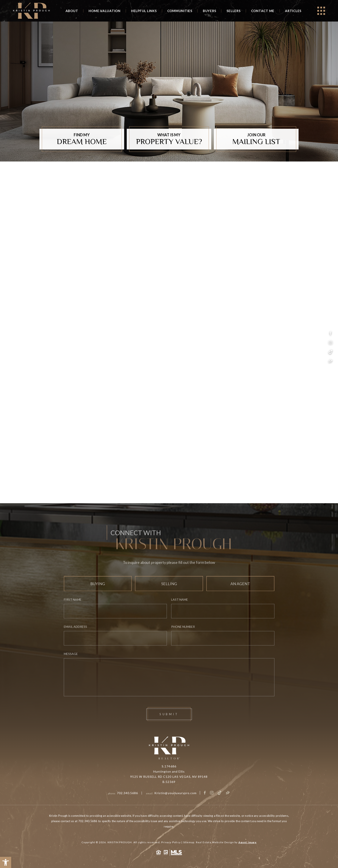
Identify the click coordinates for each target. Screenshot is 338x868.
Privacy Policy (171, 842)
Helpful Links (144, 11)
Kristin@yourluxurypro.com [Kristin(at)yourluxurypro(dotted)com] (175, 793)
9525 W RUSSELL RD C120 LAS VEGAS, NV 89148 (169, 777)
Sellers (233, 11)
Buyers (210, 11)
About (72, 11)
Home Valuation (105, 11)
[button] (6, 862)
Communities (180, 11)
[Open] (321, 11)
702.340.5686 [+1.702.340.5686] (128, 793)
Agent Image (247, 842)
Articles (293, 11)
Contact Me (263, 11)
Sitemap (189, 842)
